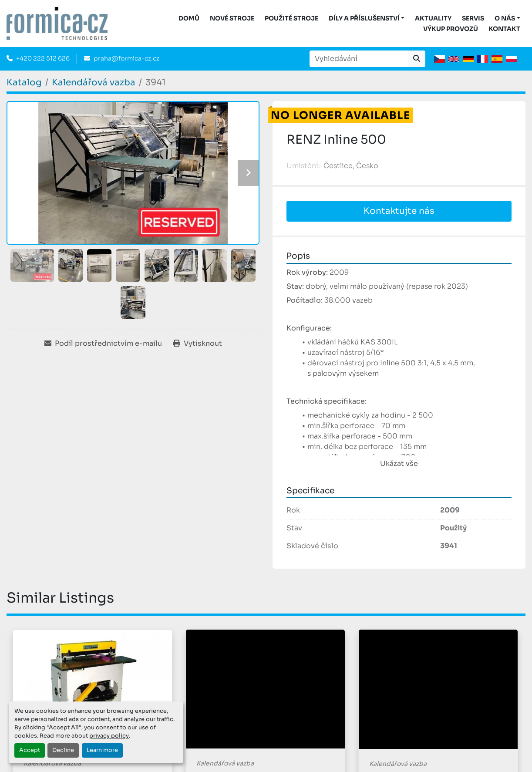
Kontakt (504, 29)
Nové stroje (232, 18)
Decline (63, 750)
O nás (505, 18)
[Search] (359, 59)
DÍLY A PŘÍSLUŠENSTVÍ (364, 18)
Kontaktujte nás (399, 211)
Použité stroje (291, 18)
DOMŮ (189, 18)
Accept (30, 750)
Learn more (102, 750)
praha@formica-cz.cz (126, 58)
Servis (473, 18)
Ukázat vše (399, 464)
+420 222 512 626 (43, 58)
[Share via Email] (103, 344)
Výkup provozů (451, 29)
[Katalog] (24, 83)
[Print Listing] (198, 344)
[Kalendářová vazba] (94, 83)
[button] (367, 19)
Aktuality (433, 18)
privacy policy (109, 736)
